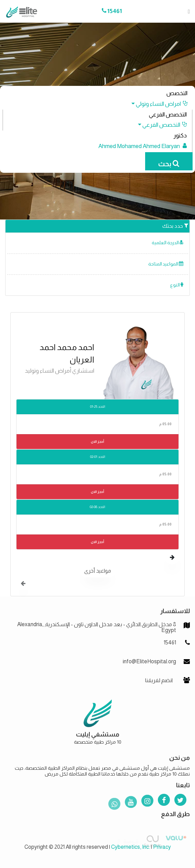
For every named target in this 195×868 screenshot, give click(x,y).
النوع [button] (177, 285)
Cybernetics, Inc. (131, 847)
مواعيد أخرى (98, 571)
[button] (156, 104)
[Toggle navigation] (187, 11)
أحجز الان (97, 442)
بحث (169, 164)
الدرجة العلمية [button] (167, 243)
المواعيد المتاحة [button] (166, 264)
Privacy (162, 847)
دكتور (180, 136)
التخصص (177, 93)
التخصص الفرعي (168, 115)
